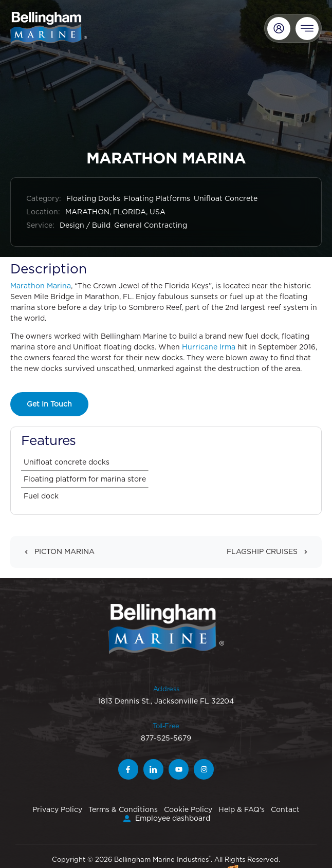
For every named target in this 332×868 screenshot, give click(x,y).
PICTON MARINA (56, 552)
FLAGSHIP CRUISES (270, 552)
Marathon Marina (41, 286)
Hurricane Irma (209, 347)
